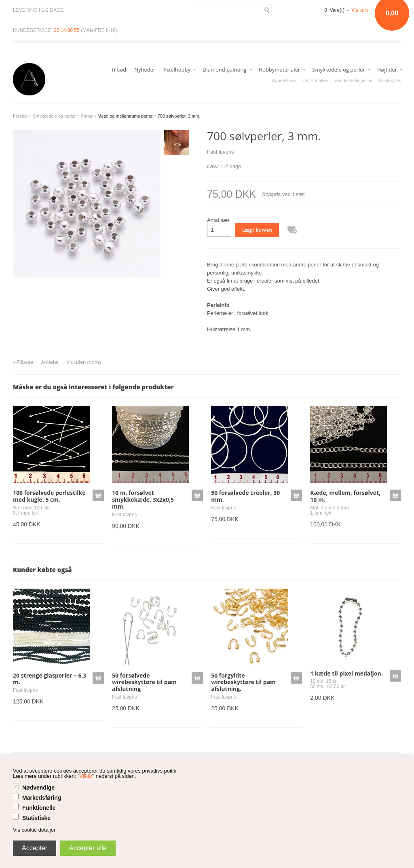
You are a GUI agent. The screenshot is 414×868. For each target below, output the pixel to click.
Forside (20, 116)
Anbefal (50, 362)
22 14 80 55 (67, 30)
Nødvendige (38, 788)
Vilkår (86, 776)
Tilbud (119, 70)
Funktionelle (39, 808)
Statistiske (36, 818)
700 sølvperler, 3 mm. (179, 116)
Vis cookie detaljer (34, 830)
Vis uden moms (84, 362)
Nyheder (145, 70)
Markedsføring (42, 798)
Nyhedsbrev (284, 80)
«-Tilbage (23, 362)
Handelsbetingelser (353, 80)
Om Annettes (315, 80)
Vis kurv (360, 10)
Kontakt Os (390, 80)
